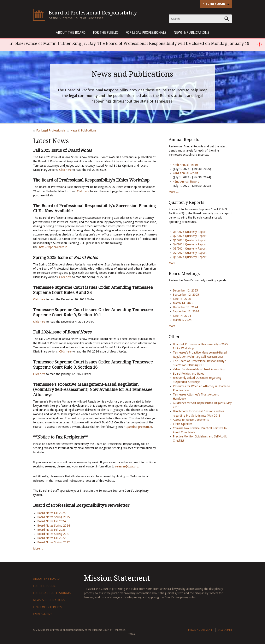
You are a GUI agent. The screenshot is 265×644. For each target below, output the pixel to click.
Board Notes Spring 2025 (54, 517)
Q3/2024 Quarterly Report (190, 249)
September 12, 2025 (186, 295)
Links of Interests (47, 607)
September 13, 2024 (186, 311)
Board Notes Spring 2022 (54, 542)
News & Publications (191, 33)
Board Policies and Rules (188, 374)
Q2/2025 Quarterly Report (190, 236)
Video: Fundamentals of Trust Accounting (199, 369)
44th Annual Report (185, 165)
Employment (43, 614)
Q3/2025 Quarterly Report (190, 232)
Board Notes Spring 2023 (54, 534)
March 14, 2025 (183, 303)
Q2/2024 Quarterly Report (190, 253)
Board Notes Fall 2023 (51, 530)
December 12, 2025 (185, 290)
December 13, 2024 (185, 307)
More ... (38, 548)
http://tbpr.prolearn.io (53, 247)
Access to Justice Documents (191, 420)
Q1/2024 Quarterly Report (190, 257)
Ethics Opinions (183, 424)
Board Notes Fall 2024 (51, 521)
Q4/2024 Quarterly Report (190, 244)
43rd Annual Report (185, 173)
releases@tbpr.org (127, 466)
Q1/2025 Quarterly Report (190, 240)
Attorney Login (216, 4)
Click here (65, 170)
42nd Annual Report (186, 182)
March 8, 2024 (182, 320)
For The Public (105, 33)
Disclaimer (225, 630)
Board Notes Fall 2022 (51, 538)
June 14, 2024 (182, 316)
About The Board (71, 33)
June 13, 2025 (182, 299)
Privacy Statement (200, 630)
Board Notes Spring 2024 (54, 526)
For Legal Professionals (146, 33)
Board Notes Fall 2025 (51, 513)
